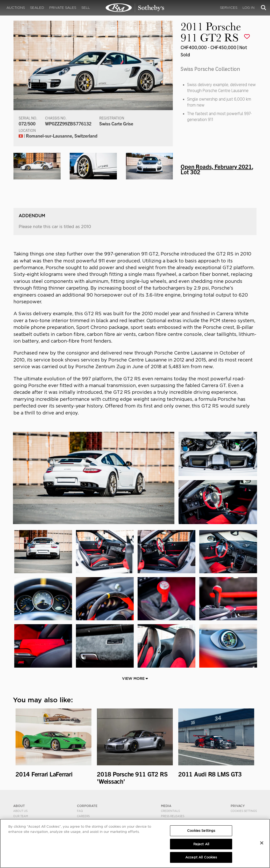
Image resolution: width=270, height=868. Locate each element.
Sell (86, 8)
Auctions (16, 8)
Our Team (21, 816)
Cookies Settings (244, 811)
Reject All (201, 844)
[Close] (262, 843)
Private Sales (63, 8)
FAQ (80, 811)
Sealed (37, 8)
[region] (135, 843)
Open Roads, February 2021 (216, 166)
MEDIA (166, 806)
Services (229, 8)
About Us (20, 811)
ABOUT (19, 806)
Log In (248, 8)
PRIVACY (238, 806)
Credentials (170, 811)
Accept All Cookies (201, 857)
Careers (83, 816)
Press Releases (173, 816)
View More (135, 678)
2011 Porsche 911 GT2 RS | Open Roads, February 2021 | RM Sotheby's (135, 8)
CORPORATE (87, 806)
